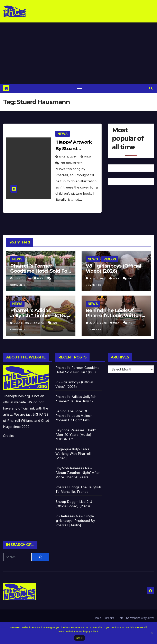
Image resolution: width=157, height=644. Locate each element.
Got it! (80, 638)
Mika (86, 157)
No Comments (72, 163)
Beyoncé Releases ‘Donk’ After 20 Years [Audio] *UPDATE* (76, 435)
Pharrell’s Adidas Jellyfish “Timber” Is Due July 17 (40, 315)
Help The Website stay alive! (136, 618)
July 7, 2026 (23, 278)
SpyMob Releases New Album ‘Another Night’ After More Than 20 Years (78, 473)
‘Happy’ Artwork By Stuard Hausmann (74, 149)
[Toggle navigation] (79, 88)
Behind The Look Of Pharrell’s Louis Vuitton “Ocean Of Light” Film (114, 315)
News (63, 134)
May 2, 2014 (68, 157)
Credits (8, 436)
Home (98, 618)
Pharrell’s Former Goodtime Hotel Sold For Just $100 (40, 271)
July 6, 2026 (23, 323)
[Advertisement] (78, 53)
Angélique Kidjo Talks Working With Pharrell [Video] (73, 454)
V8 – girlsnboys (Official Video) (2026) (113, 268)
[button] (151, 88)
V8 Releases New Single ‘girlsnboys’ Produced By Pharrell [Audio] (75, 521)
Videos (110, 259)
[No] (152, 633)
